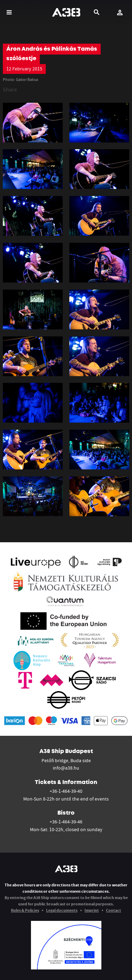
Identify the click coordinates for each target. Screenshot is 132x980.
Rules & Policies (25, 910)
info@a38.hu (66, 768)
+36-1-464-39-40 (66, 791)
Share (10, 89)
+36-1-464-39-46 (66, 822)
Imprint (92, 910)
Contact (114, 910)
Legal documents (62, 910)
